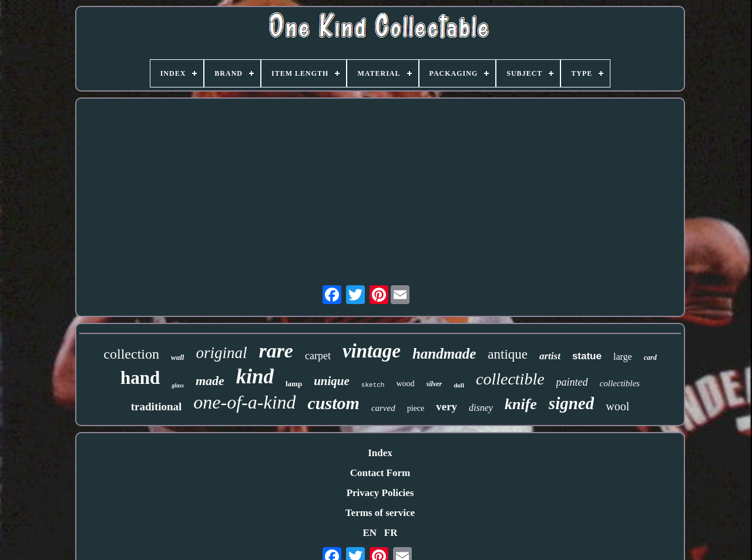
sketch (373, 385)
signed (571, 403)
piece (416, 408)
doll (459, 385)
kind (255, 377)
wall (177, 357)
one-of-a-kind (244, 402)
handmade (444, 354)
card (650, 357)
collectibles (620, 383)
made (210, 381)
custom (334, 403)
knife (521, 404)
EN (370, 533)
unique (332, 381)
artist (550, 356)
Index (380, 453)
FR (391, 533)
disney (481, 408)
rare (276, 351)
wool (617, 406)
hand (140, 378)
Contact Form (380, 473)
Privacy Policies (380, 493)
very (446, 406)
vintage (372, 351)
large (623, 357)
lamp (294, 384)
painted (572, 382)
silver (434, 384)
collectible (510, 379)
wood (405, 384)
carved (383, 408)
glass (178, 385)
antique (508, 354)
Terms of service (380, 513)
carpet (318, 356)
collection (131, 354)
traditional (157, 406)
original (221, 353)
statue (587, 356)
